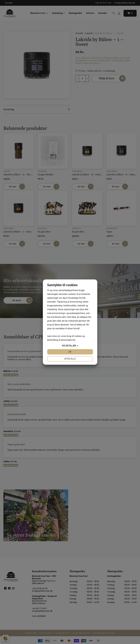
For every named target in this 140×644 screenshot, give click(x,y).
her (74, 340)
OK (70, 352)
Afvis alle (70, 359)
